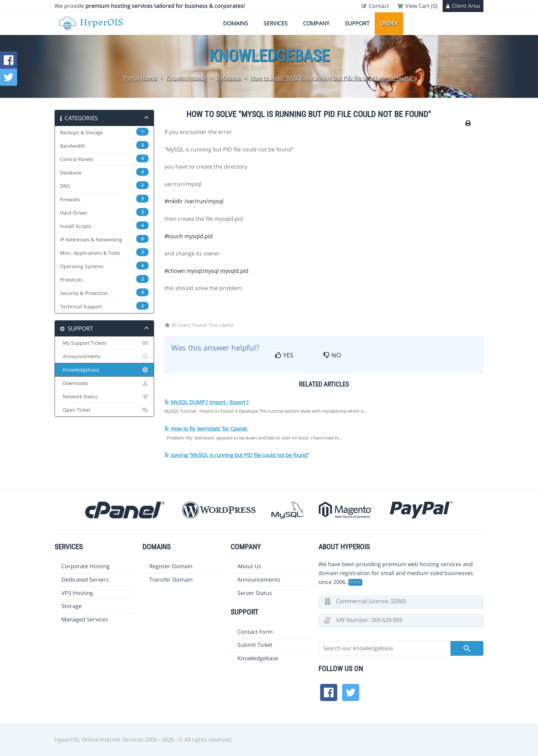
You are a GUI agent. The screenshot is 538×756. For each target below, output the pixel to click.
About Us (249, 566)
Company (316, 23)
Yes (284, 355)
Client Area (466, 6)
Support (357, 23)
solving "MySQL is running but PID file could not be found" (237, 455)
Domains (236, 23)
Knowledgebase (186, 78)
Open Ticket (104, 410)
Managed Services (85, 619)
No (332, 355)
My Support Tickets (104, 343)
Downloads (104, 383)
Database (229, 78)
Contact (379, 6)
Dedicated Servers (85, 580)
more (355, 582)
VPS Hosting (77, 593)
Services (276, 23)
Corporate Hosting (86, 566)
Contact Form (255, 632)
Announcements (104, 356)
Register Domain (171, 566)
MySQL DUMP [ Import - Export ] (206, 402)
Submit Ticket (255, 645)
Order (389, 23)
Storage (72, 606)
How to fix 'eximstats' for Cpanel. (206, 429)
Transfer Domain (171, 580)
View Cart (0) (421, 6)
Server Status (255, 593)
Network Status (104, 397)
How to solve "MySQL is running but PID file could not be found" (332, 78)
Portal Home (140, 78)
